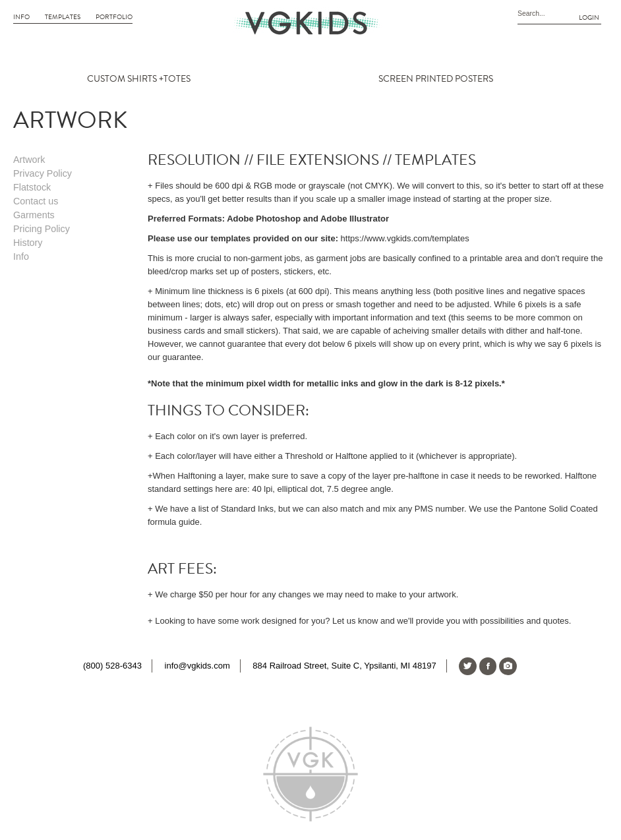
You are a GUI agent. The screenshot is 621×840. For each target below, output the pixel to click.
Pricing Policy (42, 229)
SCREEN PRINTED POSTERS (436, 79)
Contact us (36, 201)
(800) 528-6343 (112, 666)
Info (21, 17)
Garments (34, 215)
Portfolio (114, 17)
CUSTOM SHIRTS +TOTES (139, 79)
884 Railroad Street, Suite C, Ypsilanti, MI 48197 (344, 666)
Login (589, 18)
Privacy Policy (43, 173)
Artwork (29, 160)
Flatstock (32, 187)
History (28, 243)
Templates (63, 17)
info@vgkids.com (197, 666)
